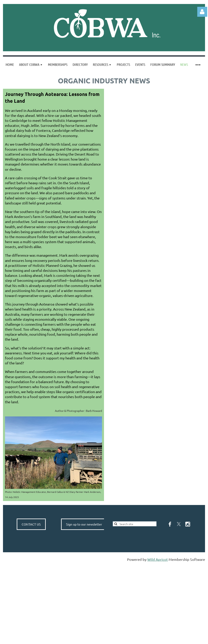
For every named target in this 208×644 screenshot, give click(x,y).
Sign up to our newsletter (84, 524)
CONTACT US (31, 524)
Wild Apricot (158, 559)
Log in (202, 12)
